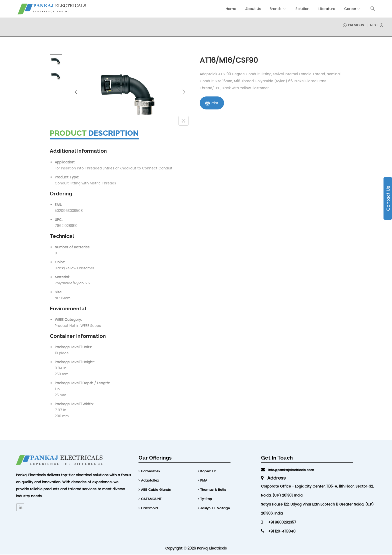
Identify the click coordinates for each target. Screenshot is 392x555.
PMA (204, 481)
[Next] (183, 92)
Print (212, 103)
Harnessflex (151, 472)
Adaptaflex (150, 481)
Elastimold (150, 508)
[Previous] (76, 92)
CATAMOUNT (152, 499)
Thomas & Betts (214, 490)
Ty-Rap (207, 499)
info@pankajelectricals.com (289, 471)
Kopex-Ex (208, 472)
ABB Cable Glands (156, 490)
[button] (373, 8)
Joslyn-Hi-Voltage (216, 508)
